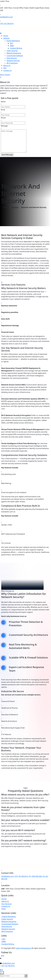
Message (4, 126)
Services (6, 38)
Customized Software (15, 56)
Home (6, 36)
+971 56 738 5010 (7, 24)
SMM (12, 46)
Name (3, 102)
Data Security (12, 58)
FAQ (5, 68)
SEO (11, 43)
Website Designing (14, 53)
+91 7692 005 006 (35, 876)
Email (3, 110)
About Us (7, 66)
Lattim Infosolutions (23, 948)
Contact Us (7, 70)
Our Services (6, 904)
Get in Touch (5, 75)
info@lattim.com (6, 17)
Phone (3, 118)
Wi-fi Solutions (12, 63)
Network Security (13, 61)
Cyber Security (12, 51)
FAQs (3, 909)
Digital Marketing (13, 41)
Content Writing (16, 48)
